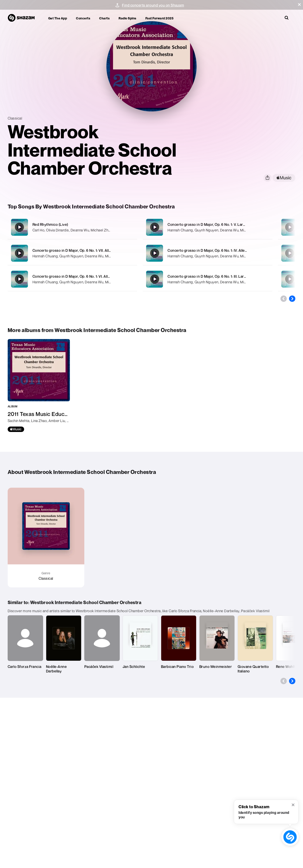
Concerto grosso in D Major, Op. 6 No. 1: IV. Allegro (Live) (214, 250)
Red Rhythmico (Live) (50, 224)
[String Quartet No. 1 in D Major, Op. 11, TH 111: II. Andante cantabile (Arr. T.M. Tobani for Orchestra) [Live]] (290, 279)
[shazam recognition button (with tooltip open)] (290, 837)
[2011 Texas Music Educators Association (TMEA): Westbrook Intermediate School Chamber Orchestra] (39, 386)
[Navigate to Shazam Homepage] (23, 18)
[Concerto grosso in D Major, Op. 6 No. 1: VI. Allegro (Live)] (72, 279)
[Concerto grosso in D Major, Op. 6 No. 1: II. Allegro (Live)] (290, 227)
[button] (299, 5)
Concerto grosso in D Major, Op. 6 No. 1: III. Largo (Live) (213, 276)
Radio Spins (127, 18)
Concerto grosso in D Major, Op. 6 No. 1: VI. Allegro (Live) (79, 276)
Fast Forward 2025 (160, 18)
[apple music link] (284, 178)
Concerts (83, 18)
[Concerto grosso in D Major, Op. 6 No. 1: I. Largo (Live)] (290, 253)
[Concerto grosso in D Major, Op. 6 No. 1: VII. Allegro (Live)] (72, 253)
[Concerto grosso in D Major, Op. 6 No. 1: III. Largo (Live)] (208, 279)
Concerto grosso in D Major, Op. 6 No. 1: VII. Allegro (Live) (80, 250)
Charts (104, 18)
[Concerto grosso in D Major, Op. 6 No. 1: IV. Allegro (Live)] (208, 253)
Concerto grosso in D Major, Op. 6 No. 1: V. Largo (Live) (213, 224)
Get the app (58, 18)
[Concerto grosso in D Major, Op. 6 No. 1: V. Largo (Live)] (208, 227)
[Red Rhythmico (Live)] (72, 227)
